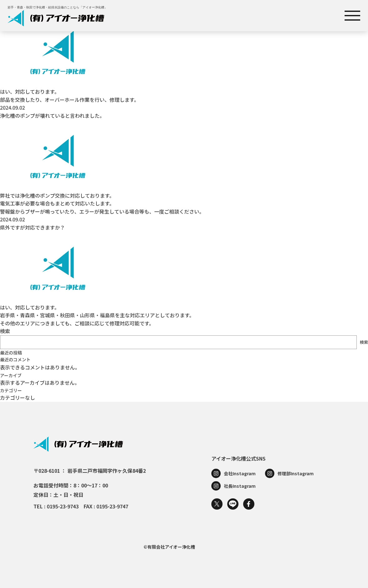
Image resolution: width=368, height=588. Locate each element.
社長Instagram (240, 486)
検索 (5, 331)
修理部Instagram (296, 473)
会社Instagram (240, 473)
